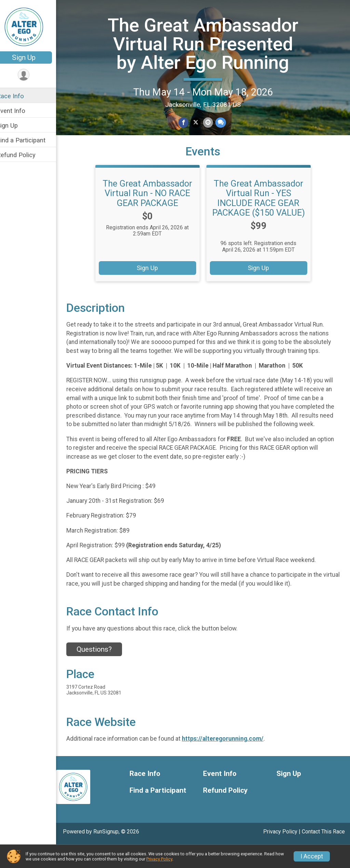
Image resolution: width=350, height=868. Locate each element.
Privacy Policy (159, 859)
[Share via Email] (212, 141)
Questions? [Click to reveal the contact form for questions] (103, 673)
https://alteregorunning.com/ (232, 762)
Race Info (19, 96)
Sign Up (33, 58)
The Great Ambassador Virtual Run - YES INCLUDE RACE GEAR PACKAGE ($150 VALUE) (263, 213)
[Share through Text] (224, 141)
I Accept (312, 856)
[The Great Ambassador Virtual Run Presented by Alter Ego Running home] (33, 26)
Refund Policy (25, 155)
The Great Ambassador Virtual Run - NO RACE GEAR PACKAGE (152, 208)
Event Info (20, 111)
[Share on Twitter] (200, 141)
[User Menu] (33, 75)
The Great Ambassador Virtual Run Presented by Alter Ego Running (207, 53)
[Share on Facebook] (188, 141)
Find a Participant (30, 140)
